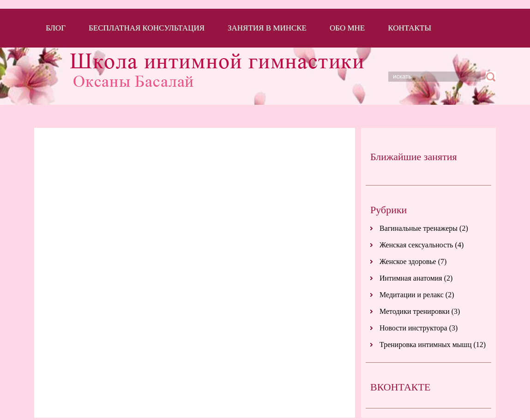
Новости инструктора (413, 328)
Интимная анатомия (411, 278)
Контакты (410, 28)
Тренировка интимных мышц (425, 345)
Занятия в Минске (267, 28)
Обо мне (347, 28)
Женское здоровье (408, 261)
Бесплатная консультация (147, 28)
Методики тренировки (415, 311)
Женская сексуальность (416, 245)
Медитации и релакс (412, 295)
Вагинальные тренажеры (419, 228)
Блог (56, 28)
